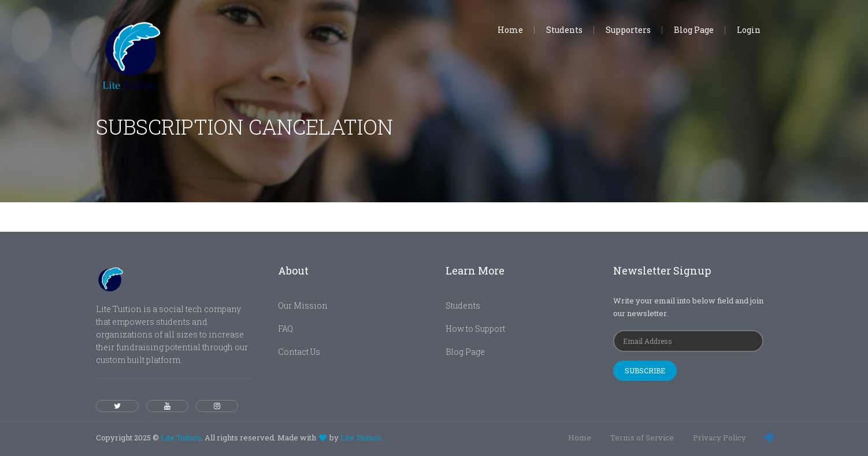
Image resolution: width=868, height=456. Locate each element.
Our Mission (303, 305)
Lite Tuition (181, 438)
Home (580, 438)
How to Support (475, 329)
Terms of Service (642, 438)
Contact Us (299, 352)
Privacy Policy (719, 438)
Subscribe (645, 370)
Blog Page (465, 352)
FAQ (285, 329)
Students (463, 305)
